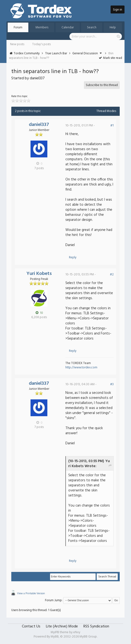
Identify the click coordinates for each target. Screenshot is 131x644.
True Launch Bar (56, 53)
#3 (112, 384)
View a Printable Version (31, 594)
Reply (73, 257)
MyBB (55, 637)
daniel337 (39, 125)
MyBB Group (88, 637)
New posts (17, 44)
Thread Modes (106, 111)
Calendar (68, 28)
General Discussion (85, 53)
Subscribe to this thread (102, 85)
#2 (112, 275)
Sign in (118, 10)
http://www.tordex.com (81, 368)
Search (92, 28)
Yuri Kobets (39, 274)
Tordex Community (27, 53)
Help (113, 28)
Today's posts (41, 44)
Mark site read (110, 58)
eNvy (77, 632)
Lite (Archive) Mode (62, 626)
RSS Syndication (96, 626)
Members (42, 28)
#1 (112, 126)
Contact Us (31, 626)
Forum (18, 28)
